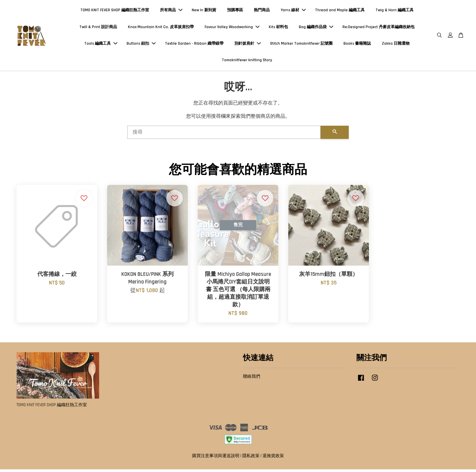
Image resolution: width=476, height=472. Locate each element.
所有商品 (171, 11)
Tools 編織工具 (101, 45)
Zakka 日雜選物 (396, 45)
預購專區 (235, 11)
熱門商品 (262, 11)
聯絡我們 (252, 379)
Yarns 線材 (293, 11)
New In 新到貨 (204, 11)
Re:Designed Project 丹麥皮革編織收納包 (378, 28)
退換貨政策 (273, 458)
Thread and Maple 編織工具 (340, 11)
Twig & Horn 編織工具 (395, 11)
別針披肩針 (248, 45)
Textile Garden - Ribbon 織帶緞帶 (194, 45)
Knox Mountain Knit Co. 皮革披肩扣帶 (161, 28)
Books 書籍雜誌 (357, 45)
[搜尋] (224, 135)
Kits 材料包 (278, 28)
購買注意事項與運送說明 (216, 458)
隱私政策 (251, 458)
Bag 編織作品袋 (316, 28)
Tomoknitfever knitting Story (247, 61)
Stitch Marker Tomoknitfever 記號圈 (301, 45)
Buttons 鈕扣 (141, 45)
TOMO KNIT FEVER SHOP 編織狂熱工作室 (115, 11)
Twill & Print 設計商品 (98, 28)
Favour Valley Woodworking (232, 28)
